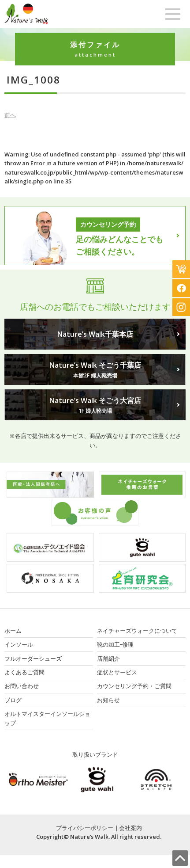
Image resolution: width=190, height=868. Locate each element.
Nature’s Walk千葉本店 (95, 334)
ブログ (13, 700)
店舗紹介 (108, 659)
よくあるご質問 (24, 672)
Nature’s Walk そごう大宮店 (95, 405)
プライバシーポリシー (85, 828)
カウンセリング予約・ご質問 (134, 686)
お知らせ (108, 700)
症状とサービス (117, 672)
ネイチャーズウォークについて (137, 631)
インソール (19, 644)
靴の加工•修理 (115, 644)
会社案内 (130, 828)
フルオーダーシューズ (33, 659)
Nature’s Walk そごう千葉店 (95, 370)
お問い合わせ (22, 686)
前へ (10, 115)
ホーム (13, 631)
